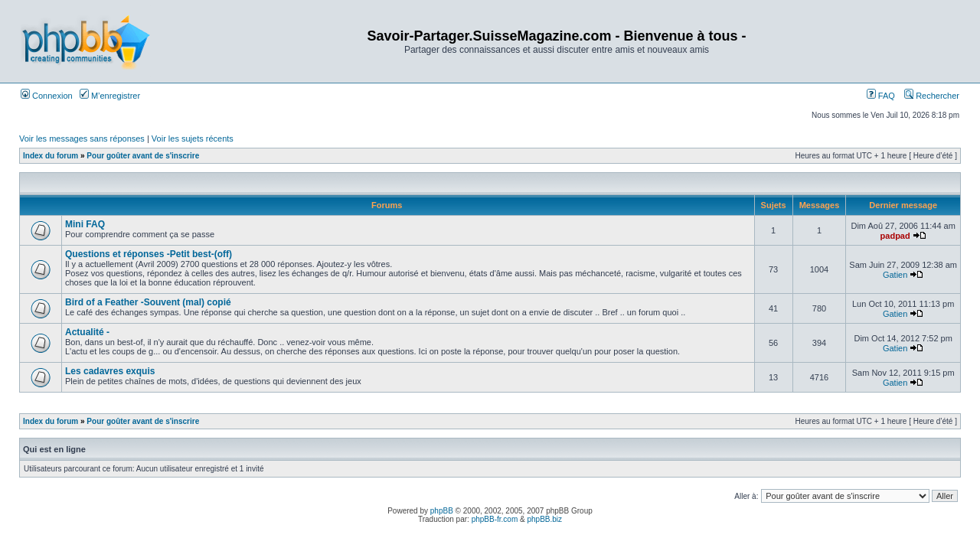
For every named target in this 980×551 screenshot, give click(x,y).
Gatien (895, 275)
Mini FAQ (85, 224)
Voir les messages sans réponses (82, 139)
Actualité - (87, 332)
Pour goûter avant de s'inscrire (143, 156)
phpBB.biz (544, 519)
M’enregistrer (110, 96)
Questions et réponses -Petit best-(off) (149, 254)
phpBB (442, 511)
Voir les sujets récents (193, 139)
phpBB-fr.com (495, 519)
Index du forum (51, 156)
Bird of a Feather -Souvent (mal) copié (148, 302)
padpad (895, 236)
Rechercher (932, 96)
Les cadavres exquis (110, 371)
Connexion (47, 96)
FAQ (881, 96)
